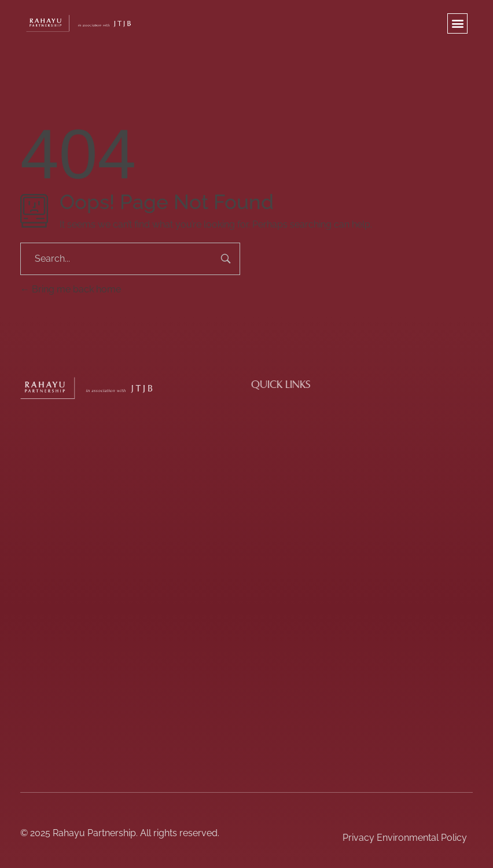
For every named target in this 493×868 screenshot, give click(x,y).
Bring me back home (71, 289)
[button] (457, 23)
